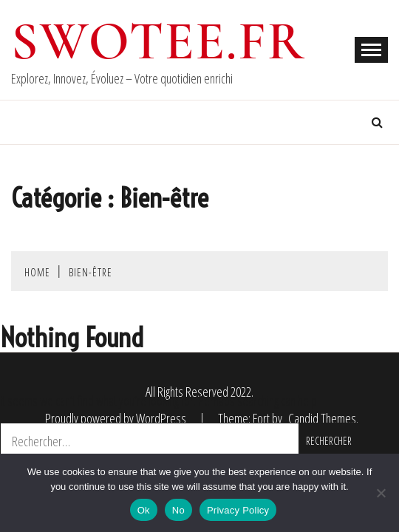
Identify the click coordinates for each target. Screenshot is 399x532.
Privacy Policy (238, 510)
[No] (381, 493)
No (178, 510)
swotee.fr (158, 41)
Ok (144, 510)
